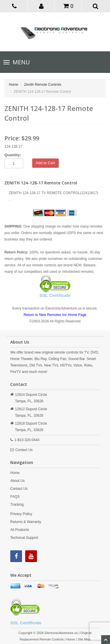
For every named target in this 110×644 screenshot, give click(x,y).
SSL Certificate (55, 295)
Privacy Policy (21, 514)
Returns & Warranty (26, 522)
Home (13, 85)
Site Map (84, 639)
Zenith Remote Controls (43, 85)
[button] (42, 6)
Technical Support (24, 538)
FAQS (15, 497)
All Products (20, 530)
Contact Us (24, 450)
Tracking (17, 505)
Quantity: (13, 155)
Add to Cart (45, 163)
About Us (17, 481)
